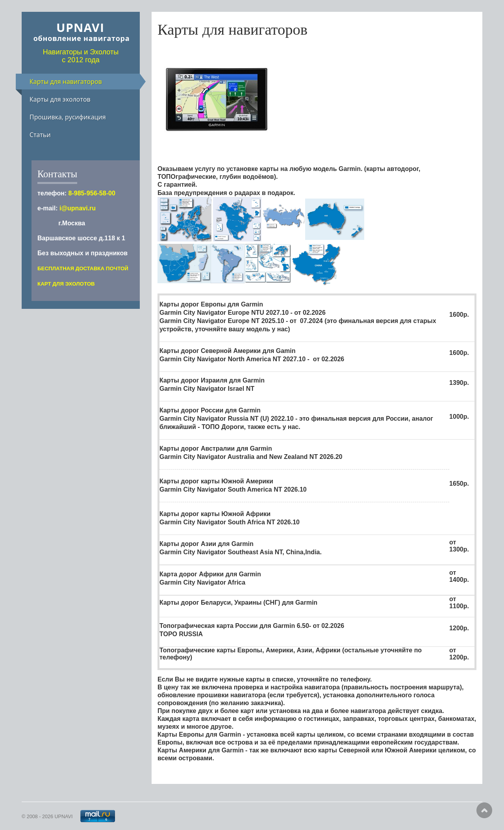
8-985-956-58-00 (92, 193)
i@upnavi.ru (78, 208)
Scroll (484, 810)
